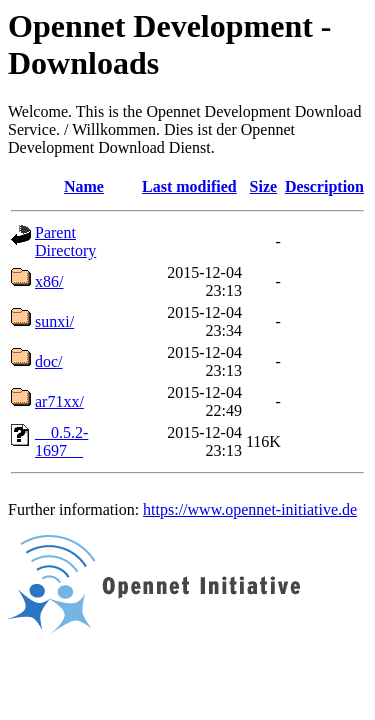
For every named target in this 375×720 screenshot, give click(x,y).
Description (324, 186)
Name (84, 186)
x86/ (49, 281)
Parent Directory (65, 241)
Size (264, 186)
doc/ (49, 361)
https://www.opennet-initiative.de (250, 509)
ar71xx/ (59, 401)
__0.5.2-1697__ (61, 441)
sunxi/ (54, 321)
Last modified (189, 186)
